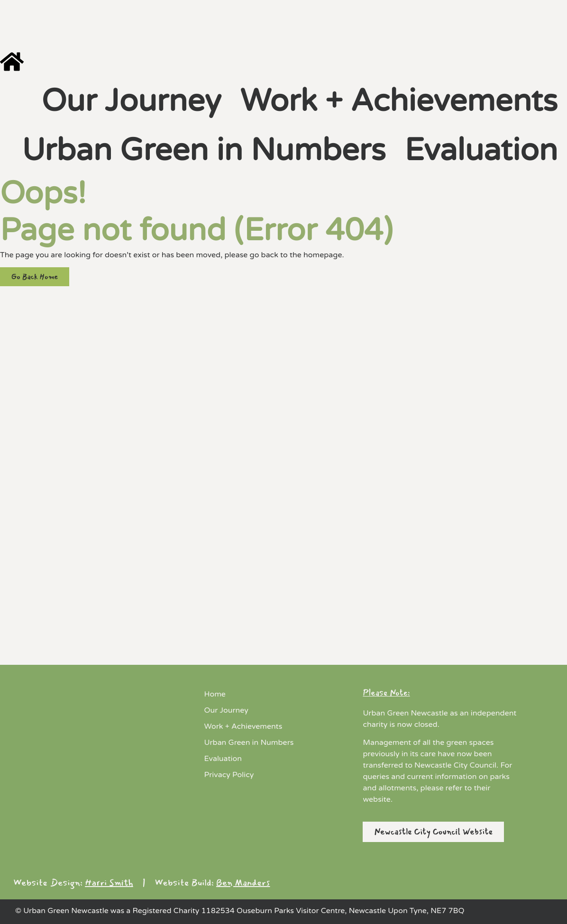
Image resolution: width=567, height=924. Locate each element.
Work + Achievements (399, 101)
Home (215, 694)
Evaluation (481, 150)
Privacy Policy (229, 775)
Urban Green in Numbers (204, 150)
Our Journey (131, 101)
